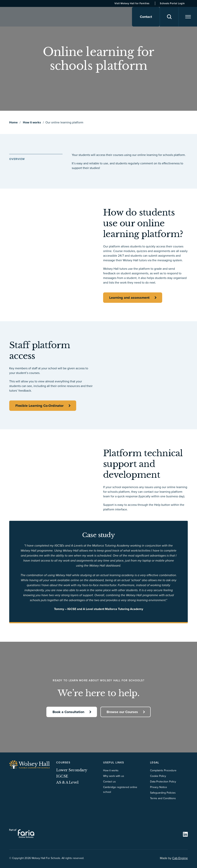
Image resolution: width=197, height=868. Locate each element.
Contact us (109, 781)
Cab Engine (180, 858)
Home (13, 122)
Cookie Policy (158, 776)
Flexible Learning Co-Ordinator (39, 406)
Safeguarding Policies (163, 793)
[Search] (168, 17)
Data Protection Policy (163, 781)
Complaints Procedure (163, 770)
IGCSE (62, 776)
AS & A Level (67, 782)
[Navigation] (188, 17)
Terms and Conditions (163, 798)
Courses (63, 762)
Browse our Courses (122, 712)
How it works (32, 122)
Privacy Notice (159, 787)
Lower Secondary (72, 770)
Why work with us (114, 776)
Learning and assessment (129, 298)
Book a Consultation (68, 712)
